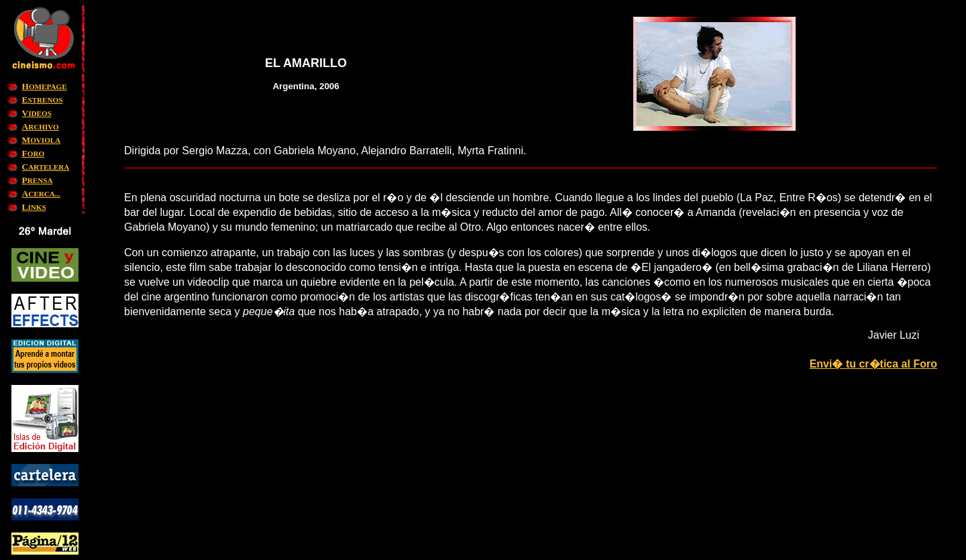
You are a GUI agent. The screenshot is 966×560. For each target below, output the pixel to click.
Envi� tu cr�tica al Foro (873, 364)
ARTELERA (46, 167)
